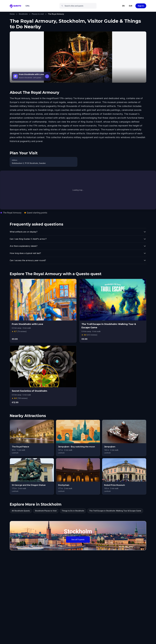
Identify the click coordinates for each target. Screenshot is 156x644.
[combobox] (79, 6)
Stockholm (23, 14)
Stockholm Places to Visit (46, 511)
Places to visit (38, 14)
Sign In (141, 6)
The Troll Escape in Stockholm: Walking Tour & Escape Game (115, 511)
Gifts (27, 6)
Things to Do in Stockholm (73, 511)
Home (12, 14)
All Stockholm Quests (21, 511)
